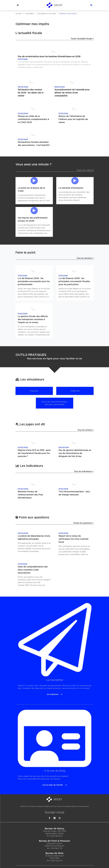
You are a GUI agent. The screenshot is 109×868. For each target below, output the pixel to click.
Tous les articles (85, 430)
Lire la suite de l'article (54, 761)
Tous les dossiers (84, 258)
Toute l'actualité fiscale (81, 39)
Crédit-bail (75, 391)
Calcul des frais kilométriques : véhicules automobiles (55, 403)
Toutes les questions (83, 523)
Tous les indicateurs (83, 471)
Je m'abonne (54, 665)
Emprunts (34, 391)
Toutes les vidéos (84, 170)
